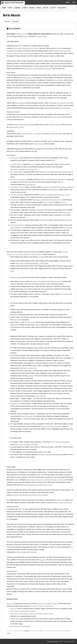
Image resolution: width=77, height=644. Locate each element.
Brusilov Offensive (40, 396)
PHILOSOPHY (62, 8)
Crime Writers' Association (26, 125)
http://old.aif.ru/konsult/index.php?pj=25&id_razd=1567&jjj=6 (29, 495)
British (16, 125)
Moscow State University (22, 53)
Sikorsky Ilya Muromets (30, 368)
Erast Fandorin (27, 78)
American (35, 69)
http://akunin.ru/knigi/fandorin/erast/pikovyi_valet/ (54, 195)
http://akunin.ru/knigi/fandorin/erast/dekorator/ (46, 200)
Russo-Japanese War (17, 228)
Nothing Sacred (15, 404)
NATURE (32, 8)
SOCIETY (53, 8)
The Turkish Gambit (40, 134)
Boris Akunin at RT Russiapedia (20, 626)
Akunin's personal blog (44, 604)
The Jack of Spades (17, 195)
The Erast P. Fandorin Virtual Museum (42, 606)
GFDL (9, 633)
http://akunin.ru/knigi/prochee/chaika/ (27, 444)
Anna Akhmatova (65, 108)
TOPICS (10, 8)
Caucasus (43, 560)
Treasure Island (67, 294)
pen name (23, 34)
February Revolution (27, 416)
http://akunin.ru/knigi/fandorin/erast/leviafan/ (52, 179)
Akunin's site (11, 604)
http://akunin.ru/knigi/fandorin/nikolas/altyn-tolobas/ (46, 281)
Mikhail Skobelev (53, 190)
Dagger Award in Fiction (16, 127)
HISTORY (46, 8)
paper (18, 616)
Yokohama (68, 228)
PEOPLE (39, 8)
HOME (4, 8)
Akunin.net (14, 609)
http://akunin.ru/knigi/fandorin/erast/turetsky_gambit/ (55, 172)
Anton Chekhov (56, 442)
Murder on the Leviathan (18, 179)
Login (74, 2)
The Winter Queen (54, 125)
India (34, 185)
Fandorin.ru (55, 604)
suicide (64, 215)
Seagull (64, 442)
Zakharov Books (58, 80)
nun (39, 257)
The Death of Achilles (17, 187)
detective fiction (42, 36)
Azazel (32, 164)
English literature (47, 69)
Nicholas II (67, 212)
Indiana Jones (31, 322)
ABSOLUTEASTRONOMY (14, 3)
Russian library (15, 619)
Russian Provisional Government (51, 426)
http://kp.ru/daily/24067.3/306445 (27, 552)
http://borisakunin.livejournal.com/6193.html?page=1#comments (45, 480)
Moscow (59, 48)
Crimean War (60, 500)
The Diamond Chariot (64, 103)
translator (26, 36)
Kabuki (15, 51)
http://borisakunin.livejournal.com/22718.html (25, 48)
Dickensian (45, 220)
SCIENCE (25, 8)
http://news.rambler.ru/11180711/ (62, 503)
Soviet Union (17, 320)
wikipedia (27, 631)
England (28, 185)
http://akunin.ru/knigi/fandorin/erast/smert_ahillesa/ (57, 187)
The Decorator (15, 200)
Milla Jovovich (39, 144)
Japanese (29, 69)
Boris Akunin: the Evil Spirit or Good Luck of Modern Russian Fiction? (32, 614)
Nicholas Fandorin (16, 277)
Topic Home (7, 22)
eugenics (38, 325)
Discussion (16, 22)
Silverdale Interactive (53, 641)
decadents (31, 376)
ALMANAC (17, 8)
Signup (68, 2)
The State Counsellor (55, 134)
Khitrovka (69, 220)
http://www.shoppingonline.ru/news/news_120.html (37, 485)
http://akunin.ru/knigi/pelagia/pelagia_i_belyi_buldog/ (32, 263)
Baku (16, 480)
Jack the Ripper (49, 202)
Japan (9, 51)
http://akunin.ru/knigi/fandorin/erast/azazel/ (24, 169)
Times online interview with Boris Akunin (23, 611)
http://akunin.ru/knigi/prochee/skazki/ (49, 454)
